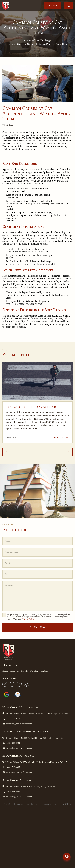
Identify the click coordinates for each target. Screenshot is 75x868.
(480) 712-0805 (11, 767)
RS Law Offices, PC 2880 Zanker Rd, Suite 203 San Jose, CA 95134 (33, 738)
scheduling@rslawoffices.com (17, 724)
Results (24, 671)
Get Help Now (38, 627)
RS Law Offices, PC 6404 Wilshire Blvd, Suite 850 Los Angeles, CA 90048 (36, 713)
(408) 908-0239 (11, 743)
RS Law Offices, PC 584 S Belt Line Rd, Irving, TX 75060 (29, 786)
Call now (52, 5)
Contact (44, 671)
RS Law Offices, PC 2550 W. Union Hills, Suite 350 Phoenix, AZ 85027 (35, 762)
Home (5, 671)
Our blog (34, 671)
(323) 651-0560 (11, 719)
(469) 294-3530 (11, 792)
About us (15, 671)
